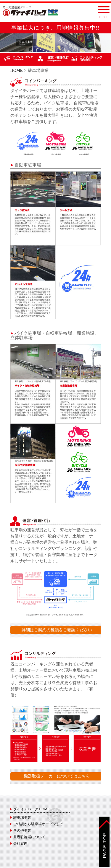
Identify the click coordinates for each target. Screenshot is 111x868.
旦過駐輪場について (29, 837)
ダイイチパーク (30, 11)
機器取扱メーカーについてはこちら (57, 776)
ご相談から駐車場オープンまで (38, 824)
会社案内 (20, 843)
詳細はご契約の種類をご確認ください (57, 630)
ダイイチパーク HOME (31, 809)
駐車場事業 (22, 817)
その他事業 (22, 830)
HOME (16, 71)
